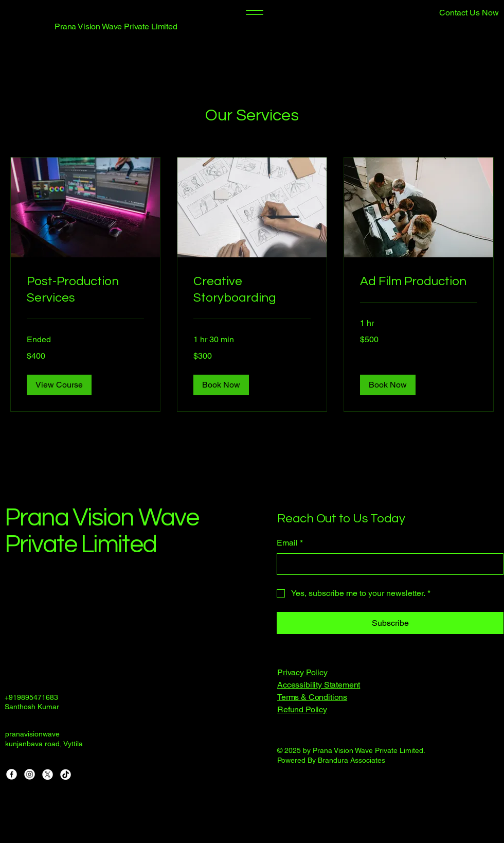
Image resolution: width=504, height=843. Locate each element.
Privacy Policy (302, 672)
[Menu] (255, 12)
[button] (446, 13)
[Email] (387, 564)
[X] (48, 774)
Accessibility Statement (319, 685)
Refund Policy (302, 709)
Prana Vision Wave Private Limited (116, 27)
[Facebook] (12, 774)
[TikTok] (66, 774)
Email (290, 543)
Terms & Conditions (312, 697)
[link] (85, 290)
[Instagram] (30, 774)
